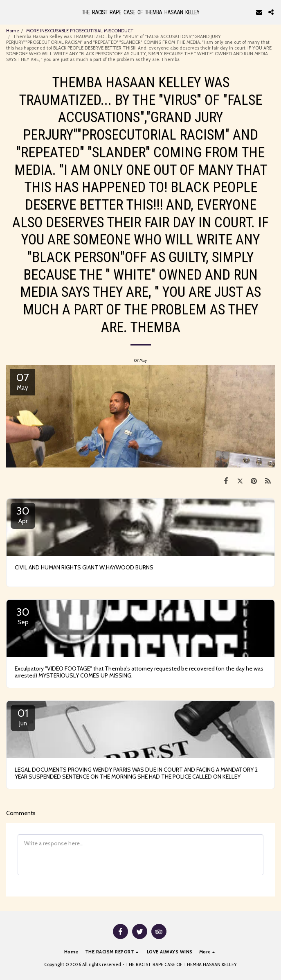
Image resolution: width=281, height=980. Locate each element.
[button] (9, 12)
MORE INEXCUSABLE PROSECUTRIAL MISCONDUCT (80, 31)
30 (23, 515)
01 (23, 717)
